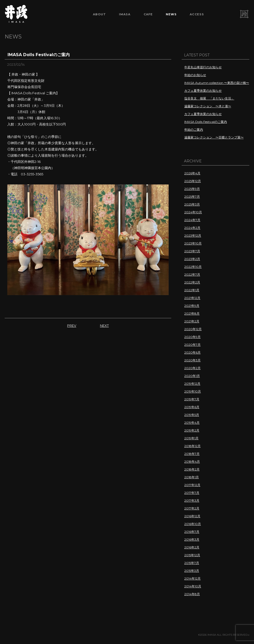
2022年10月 (193, 267)
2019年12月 (192, 384)
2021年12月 (192, 298)
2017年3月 (192, 500)
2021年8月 (192, 313)
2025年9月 (192, 189)
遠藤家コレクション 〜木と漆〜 (208, 106)
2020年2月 (192, 368)
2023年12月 (193, 235)
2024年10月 (193, 212)
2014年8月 (192, 594)
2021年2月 (192, 321)
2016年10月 (193, 524)
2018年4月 (192, 462)
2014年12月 (192, 578)
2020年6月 (192, 352)
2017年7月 (192, 493)
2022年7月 (192, 274)
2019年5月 (192, 415)
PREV (72, 326)
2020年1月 (192, 376)
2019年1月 (191, 438)
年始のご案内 (194, 130)
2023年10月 (193, 243)
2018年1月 (192, 477)
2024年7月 (192, 220)
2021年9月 (192, 306)
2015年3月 (192, 571)
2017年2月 (192, 508)
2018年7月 (192, 454)
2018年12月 (192, 446)
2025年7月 (192, 197)
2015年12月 (192, 555)
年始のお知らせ (195, 75)
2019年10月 (193, 391)
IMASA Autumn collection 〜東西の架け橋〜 (217, 83)
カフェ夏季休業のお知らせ (203, 91)
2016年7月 (192, 532)
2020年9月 (192, 337)
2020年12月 (193, 329)
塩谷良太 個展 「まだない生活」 (209, 98)
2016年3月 (192, 539)
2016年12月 (192, 516)
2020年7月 (192, 345)
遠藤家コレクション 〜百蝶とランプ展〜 (214, 137)
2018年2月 (192, 469)
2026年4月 (192, 173)
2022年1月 (192, 290)
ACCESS (197, 14)
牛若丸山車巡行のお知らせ (203, 67)
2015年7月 (192, 563)
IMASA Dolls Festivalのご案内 (206, 122)
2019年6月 (192, 407)
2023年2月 (192, 259)
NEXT (104, 326)
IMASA (125, 14)
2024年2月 (192, 228)
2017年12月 (192, 485)
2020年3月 (192, 360)
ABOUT (100, 14)
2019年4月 (192, 423)
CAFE (148, 14)
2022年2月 (192, 282)
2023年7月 (192, 251)
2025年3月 (192, 204)
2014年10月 (193, 586)
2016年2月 (192, 547)
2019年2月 (192, 430)
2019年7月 (192, 399)
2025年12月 (193, 181)
